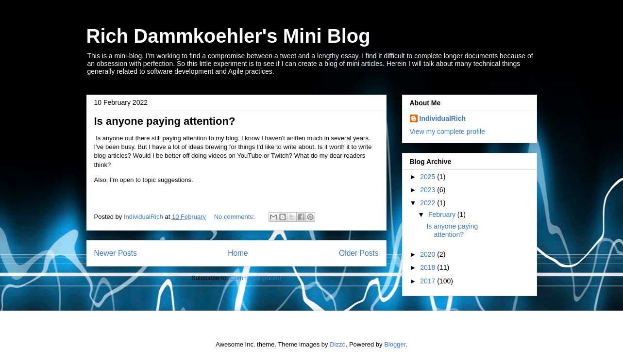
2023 (429, 190)
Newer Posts (116, 253)
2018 (429, 267)
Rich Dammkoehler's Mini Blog (228, 36)
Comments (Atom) (256, 278)
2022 (429, 203)
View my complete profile (447, 132)
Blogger (395, 344)
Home (238, 253)
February (443, 215)
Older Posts (359, 253)
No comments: (235, 217)
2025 (429, 177)
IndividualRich (443, 118)
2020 (429, 254)
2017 (429, 281)
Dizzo (338, 344)
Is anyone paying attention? (165, 121)
